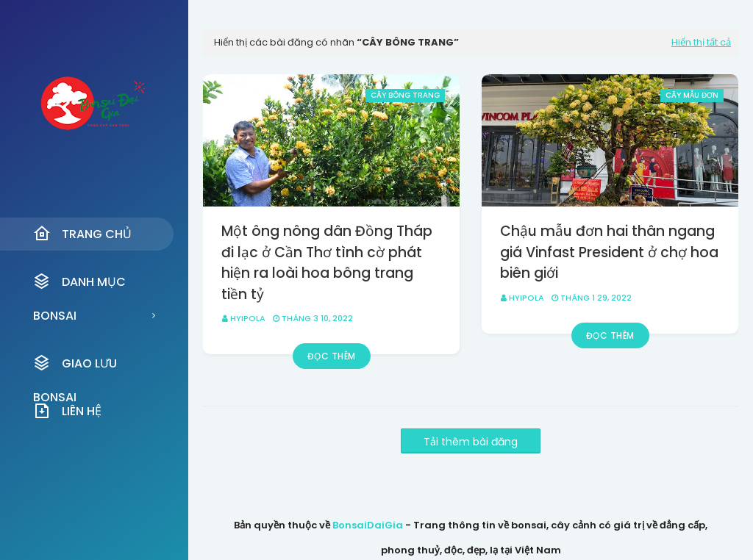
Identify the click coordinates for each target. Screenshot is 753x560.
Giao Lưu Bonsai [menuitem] (75, 367)
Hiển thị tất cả (701, 42)
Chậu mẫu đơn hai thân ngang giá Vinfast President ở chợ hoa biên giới (609, 252)
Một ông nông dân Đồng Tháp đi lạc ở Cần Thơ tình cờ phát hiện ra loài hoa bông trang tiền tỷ (327, 263)
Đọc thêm (332, 356)
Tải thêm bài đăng (471, 442)
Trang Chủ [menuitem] (82, 234)
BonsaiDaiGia (368, 525)
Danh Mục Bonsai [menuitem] (79, 286)
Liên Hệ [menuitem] (67, 411)
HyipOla (248, 318)
